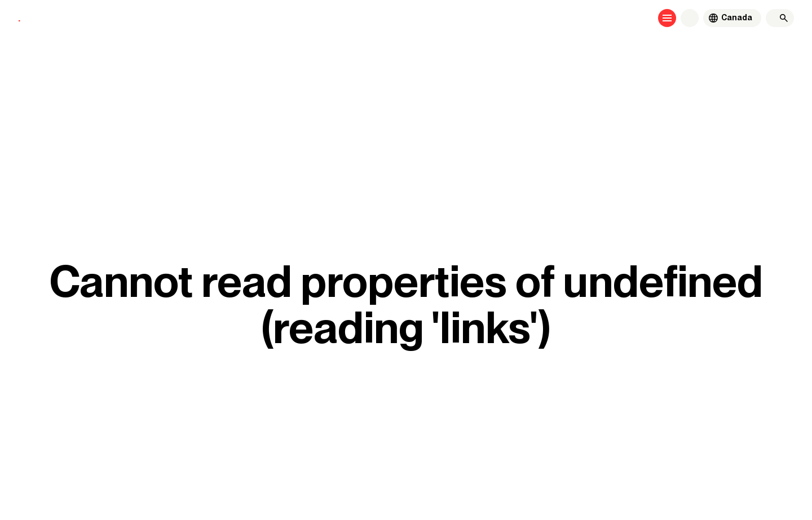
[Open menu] (667, 18)
